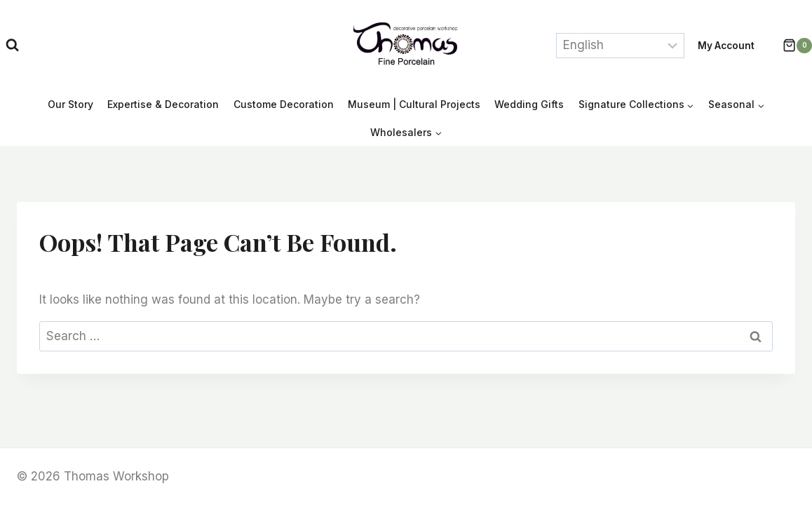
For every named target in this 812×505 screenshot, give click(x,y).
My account (726, 46)
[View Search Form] (12, 45)
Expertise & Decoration (163, 104)
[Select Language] (620, 46)
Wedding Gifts (529, 104)
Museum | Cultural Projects (414, 104)
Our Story (70, 104)
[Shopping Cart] (790, 46)
